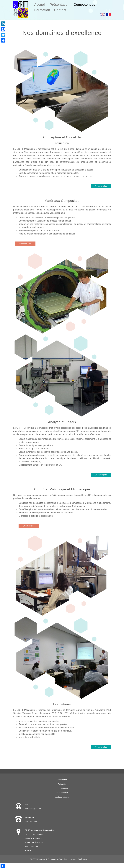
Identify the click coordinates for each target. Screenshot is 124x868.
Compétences (84, 5)
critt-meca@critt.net (33, 809)
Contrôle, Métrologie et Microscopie (62, 489)
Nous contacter (62, 793)
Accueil (40, 5)
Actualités (62, 784)
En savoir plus (101, 186)
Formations (62, 704)
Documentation (62, 788)
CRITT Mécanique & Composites (44, 859)
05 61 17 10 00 (31, 821)
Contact (60, 10)
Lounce (91, 859)
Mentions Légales (62, 797)
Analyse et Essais (62, 422)
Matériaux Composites (62, 201)
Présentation (60, 5)
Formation (42, 10)
